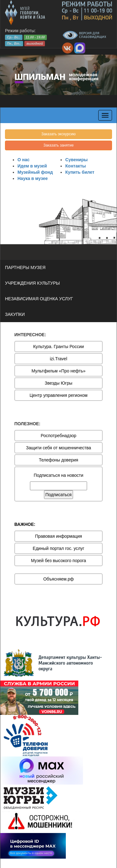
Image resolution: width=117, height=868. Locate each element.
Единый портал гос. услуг (58, 548)
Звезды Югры (58, 383)
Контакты (76, 166)
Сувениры (76, 160)
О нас (24, 160)
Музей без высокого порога (58, 561)
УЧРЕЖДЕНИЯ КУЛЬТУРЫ (32, 283)
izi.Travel (59, 359)
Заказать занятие (58, 145)
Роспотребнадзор (59, 436)
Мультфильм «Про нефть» (58, 371)
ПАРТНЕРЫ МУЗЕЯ (25, 267)
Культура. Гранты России (58, 347)
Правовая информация (58, 536)
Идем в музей (32, 166)
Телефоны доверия (58, 460)
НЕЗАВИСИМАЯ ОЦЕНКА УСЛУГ (39, 299)
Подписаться (59, 495)
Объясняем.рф (59, 579)
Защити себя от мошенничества (58, 448)
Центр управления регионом (59, 395)
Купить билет (80, 172)
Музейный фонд (35, 172)
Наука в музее (33, 178)
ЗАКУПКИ (15, 314)
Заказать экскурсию (58, 134)
